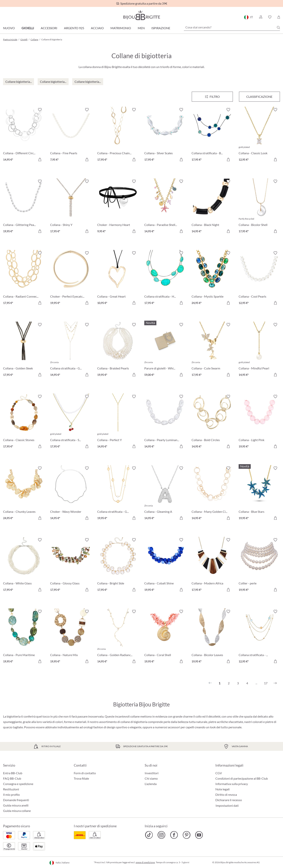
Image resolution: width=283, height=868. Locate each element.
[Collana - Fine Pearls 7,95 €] (71, 135)
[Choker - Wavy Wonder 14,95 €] (71, 494)
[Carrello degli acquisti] (279, 17)
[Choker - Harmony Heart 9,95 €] (118, 207)
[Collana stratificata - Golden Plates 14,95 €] (71, 350)
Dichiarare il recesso (229, 800)
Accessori (49, 28)
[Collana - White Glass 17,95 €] (24, 565)
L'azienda (151, 784)
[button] (261, 17)
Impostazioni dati (227, 806)
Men (141, 28)
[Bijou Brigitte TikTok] (149, 835)
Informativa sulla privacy (232, 784)
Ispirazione (161, 28)
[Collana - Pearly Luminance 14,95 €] (165, 422)
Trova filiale (81, 778)
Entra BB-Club (13, 773)
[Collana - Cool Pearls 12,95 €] (259, 278)
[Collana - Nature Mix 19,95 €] (71, 637)
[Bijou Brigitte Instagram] (161, 835)
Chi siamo (151, 778)
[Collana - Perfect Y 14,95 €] (118, 422)
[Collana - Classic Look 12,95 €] (259, 135)
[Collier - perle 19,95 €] (259, 565)
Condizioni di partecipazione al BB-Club (242, 778)
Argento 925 (74, 28)
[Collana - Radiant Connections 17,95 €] (24, 278)
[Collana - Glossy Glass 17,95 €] (71, 565)
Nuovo (9, 28)
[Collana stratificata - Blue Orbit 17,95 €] (212, 135)
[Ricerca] (278, 27)
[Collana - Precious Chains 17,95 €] (118, 135)
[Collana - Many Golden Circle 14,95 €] (212, 494)
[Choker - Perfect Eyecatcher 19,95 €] (71, 278)
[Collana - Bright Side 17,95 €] (118, 565)
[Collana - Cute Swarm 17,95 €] (212, 350)
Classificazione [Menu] (259, 97)
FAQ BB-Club (12, 778)
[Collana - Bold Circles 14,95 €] (212, 422)
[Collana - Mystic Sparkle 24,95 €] (212, 278)
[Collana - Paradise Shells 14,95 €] (165, 207)
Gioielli (28, 28)
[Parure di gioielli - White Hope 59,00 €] (165, 350)
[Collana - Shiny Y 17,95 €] (71, 207)
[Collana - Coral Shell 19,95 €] (165, 637)
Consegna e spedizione (18, 784)
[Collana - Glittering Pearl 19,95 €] (24, 207)
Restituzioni (11, 789)
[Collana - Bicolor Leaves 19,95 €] (212, 637)
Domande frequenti (16, 800)
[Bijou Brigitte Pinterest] (186, 835)
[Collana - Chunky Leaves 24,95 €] (24, 494)
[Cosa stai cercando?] (232, 27)
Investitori (152, 773)
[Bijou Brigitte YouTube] (199, 835)
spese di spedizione (145, 862)
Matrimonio (121, 28)
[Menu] (212, 97)
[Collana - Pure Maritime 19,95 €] (24, 637)
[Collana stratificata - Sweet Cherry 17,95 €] (71, 422)
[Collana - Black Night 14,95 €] (212, 207)
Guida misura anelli (16, 805)
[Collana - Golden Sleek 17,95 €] (24, 350)
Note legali (222, 789)
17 (266, 683)
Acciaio (97, 28)
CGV (219, 773)
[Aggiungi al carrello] (40, 159)
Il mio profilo (11, 795)
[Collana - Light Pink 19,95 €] (259, 422)
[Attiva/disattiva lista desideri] (40, 110)
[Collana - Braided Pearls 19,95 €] (118, 350)
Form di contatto (85, 773)
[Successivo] (275, 683)
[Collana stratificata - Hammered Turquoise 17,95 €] (165, 278)
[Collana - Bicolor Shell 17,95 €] (259, 207)
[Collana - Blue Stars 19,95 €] (259, 494)
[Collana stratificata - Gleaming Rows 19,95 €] (118, 494)
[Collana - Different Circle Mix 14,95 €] (24, 135)
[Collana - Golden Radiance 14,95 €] (118, 637)
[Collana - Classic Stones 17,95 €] (24, 422)
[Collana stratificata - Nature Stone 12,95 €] (259, 637)
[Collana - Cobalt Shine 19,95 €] (165, 565)
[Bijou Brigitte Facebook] (174, 835)
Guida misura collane (17, 811)
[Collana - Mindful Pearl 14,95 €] (259, 350)
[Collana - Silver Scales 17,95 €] (165, 135)
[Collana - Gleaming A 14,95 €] (165, 494)
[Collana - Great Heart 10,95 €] (118, 278)
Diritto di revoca (226, 795)
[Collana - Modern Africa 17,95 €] (212, 565)
